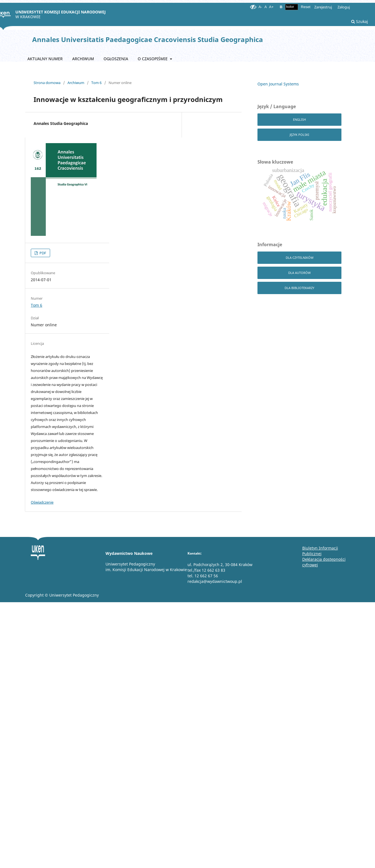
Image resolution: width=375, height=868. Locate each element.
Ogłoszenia (116, 59)
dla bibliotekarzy (299, 288)
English (299, 119)
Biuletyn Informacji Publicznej (320, 551)
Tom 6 (96, 83)
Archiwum (83, 59)
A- (260, 7)
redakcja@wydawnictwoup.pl (215, 581)
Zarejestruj (323, 7)
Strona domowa (47, 83)
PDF (42, 253)
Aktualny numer (45, 59)
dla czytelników (300, 258)
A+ (271, 7)
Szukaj (360, 21)
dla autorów (299, 273)
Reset (306, 7)
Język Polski (299, 135)
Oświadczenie (42, 502)
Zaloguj (344, 7)
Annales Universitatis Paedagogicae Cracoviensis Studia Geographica (148, 39)
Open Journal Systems (278, 84)
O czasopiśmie (153, 59)
